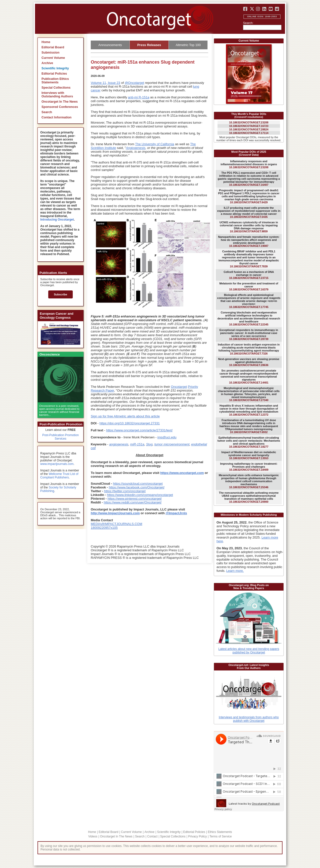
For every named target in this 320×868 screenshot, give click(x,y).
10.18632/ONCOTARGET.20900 (249, 497)
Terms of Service (221, 836)
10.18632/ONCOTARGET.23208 (249, 122)
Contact (152, 836)
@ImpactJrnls (176, 513)
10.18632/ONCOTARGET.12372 (249, 410)
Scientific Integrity (55, 68)
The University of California (155, 144)
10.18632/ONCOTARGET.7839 (249, 259)
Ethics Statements (220, 832)
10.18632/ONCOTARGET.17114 (249, 133)
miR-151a (137, 444)
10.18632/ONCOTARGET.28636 (249, 362)
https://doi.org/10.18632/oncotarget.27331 (130, 423)
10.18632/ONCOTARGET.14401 (249, 377)
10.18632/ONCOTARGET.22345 (249, 318)
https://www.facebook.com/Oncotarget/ (137, 487)
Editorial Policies (54, 74)
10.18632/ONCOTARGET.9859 (249, 227)
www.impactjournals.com (57, 464)
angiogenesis (119, 444)
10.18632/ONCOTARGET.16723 (249, 126)
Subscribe (60, 294)
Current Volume (53, 58)
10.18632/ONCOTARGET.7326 (249, 349)
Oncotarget (179, 387)
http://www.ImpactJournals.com (115, 513)
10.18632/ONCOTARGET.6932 (249, 426)
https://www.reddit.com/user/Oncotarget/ (133, 502)
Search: (248, 23)
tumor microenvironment (172, 444)
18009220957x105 (104, 528)
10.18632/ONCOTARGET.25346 (249, 481)
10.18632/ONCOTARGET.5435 (249, 212)
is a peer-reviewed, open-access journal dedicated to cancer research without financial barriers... (59, 410)
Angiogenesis (135, 148)
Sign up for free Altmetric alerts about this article (125, 416)
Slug (149, 444)
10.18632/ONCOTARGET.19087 (249, 241)
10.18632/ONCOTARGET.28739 (249, 334)
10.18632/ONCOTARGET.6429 (249, 196)
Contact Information (56, 117)
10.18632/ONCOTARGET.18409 (249, 467)
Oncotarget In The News (60, 102)
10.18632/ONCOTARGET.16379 (249, 286)
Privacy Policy (197, 836)
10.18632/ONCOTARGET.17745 (249, 301)
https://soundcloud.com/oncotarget (138, 484)
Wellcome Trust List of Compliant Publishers (59, 476)
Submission (50, 53)
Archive (47, 63)
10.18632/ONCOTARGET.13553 (249, 455)
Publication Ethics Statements (55, 81)
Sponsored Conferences (60, 107)
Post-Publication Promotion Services (60, 437)
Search (47, 112)
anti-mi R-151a (139, 97)
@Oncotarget (134, 83)
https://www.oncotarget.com (182, 473)
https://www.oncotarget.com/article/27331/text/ (139, 430)
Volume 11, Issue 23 (105, 83)
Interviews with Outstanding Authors (57, 95)
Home (46, 42)
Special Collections (56, 88)
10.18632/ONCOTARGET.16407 (249, 179)
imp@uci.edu (167, 437)
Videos (93, 836)
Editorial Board (53, 47)
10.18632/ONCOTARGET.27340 (249, 394)
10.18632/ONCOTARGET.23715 (249, 275)
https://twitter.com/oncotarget (125, 491)
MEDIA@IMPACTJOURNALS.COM (116, 524)
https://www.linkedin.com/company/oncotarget (140, 495)
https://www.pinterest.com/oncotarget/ (135, 499)
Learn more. (235, 571)
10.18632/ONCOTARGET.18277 (249, 442)
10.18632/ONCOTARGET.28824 (249, 129)
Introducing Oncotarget (57, 220)
